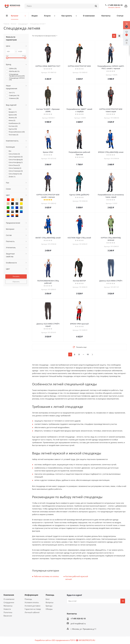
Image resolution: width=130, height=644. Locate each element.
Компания (9, 595)
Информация (31, 595)
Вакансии (8, 616)
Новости (7, 609)
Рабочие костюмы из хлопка (46, 576)
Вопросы (50, 602)
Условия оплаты (32, 602)
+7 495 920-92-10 (115, 5)
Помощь (28, 599)
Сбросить (16, 282)
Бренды (49, 606)
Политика (8, 612)
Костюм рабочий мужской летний (77, 578)
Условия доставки (32, 606)
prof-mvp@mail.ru (78, 623)
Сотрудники (9, 602)
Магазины (8, 606)
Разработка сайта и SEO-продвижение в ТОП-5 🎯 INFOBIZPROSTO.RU (65, 640)
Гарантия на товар (33, 609)
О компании (9, 599)
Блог (48, 599)
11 (88, 354)
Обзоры (49, 609)
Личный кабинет (32, 612)
